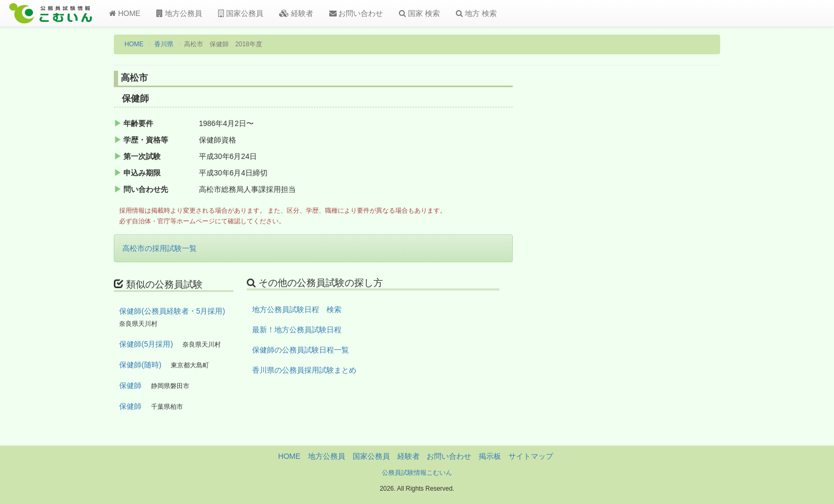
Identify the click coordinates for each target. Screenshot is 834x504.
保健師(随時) (140, 365)
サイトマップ (531, 456)
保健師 (130, 385)
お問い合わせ (356, 13)
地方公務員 (179, 13)
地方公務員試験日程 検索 (297, 309)
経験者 (296, 13)
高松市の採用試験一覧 (160, 248)
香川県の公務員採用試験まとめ (304, 370)
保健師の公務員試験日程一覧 (301, 350)
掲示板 (490, 456)
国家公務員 (241, 13)
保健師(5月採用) (146, 344)
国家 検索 (419, 13)
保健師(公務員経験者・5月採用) (172, 311)
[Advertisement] (651, 246)
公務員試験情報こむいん (417, 473)
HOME (125, 13)
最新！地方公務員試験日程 (297, 330)
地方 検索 (476, 13)
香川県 (164, 44)
